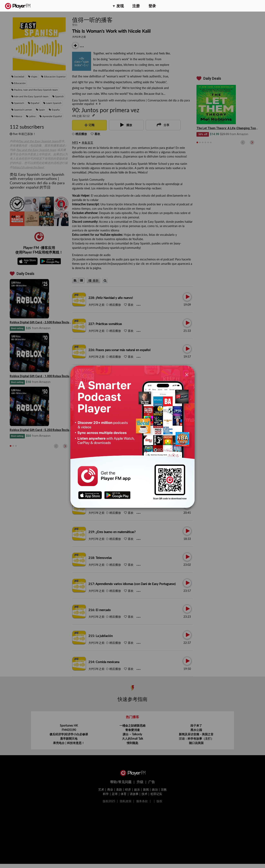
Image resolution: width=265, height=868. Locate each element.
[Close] (187, 374)
